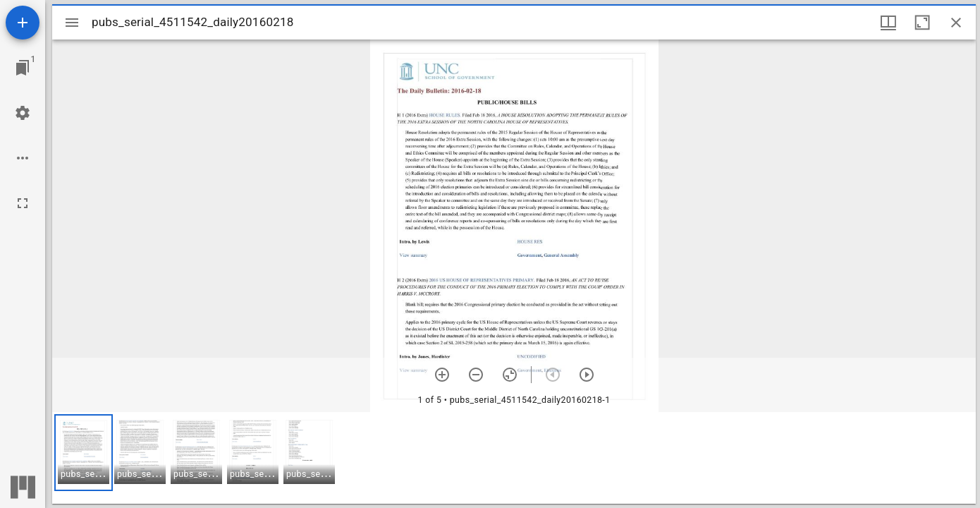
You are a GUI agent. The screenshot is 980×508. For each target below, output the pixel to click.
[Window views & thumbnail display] (888, 23)
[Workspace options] (23, 158)
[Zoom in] (442, 375)
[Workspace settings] (23, 113)
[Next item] (587, 375)
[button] (84, 453)
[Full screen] (23, 203)
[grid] (514, 458)
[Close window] (956, 23)
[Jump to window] (23, 68)
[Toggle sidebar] (72, 23)
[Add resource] (23, 23)
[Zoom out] (476, 375)
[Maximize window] (922, 23)
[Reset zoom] (510, 375)
